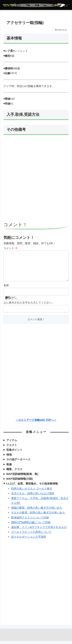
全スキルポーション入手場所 (29, 540)
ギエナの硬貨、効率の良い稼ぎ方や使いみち (38, 516)
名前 (6, 288)
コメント (11, 248)
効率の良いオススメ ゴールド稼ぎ (32, 492)
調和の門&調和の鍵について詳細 (31, 525)
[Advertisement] (36, 179)
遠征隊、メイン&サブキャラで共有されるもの (39, 530)
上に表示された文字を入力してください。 (29, 306)
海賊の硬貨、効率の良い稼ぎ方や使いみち (37, 511)
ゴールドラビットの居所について (31, 535)
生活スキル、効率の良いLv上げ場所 (33, 496)
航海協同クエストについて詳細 (30, 521)
